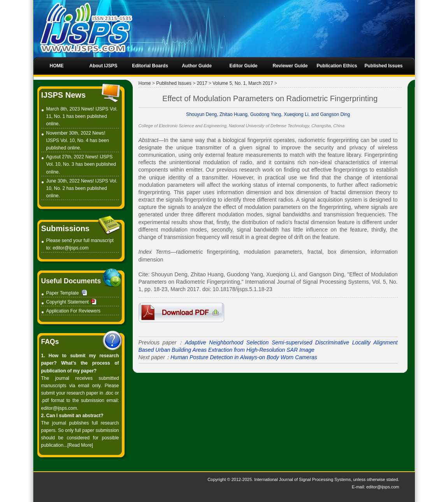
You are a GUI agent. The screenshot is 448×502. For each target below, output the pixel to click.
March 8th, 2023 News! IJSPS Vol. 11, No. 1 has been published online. (82, 116)
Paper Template (63, 293)
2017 (202, 83)
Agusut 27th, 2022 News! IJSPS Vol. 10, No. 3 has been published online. (81, 164)
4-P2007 (181, 312)
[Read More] (80, 445)
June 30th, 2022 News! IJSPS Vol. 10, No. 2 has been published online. (82, 188)
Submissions (65, 228)
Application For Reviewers (73, 311)
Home (145, 83)
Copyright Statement (68, 302)
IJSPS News (64, 95)
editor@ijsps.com (70, 248)
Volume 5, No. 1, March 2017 (243, 83)
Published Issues (174, 83)
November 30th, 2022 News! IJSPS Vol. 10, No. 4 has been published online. (78, 140)
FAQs (50, 342)
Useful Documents (71, 281)
